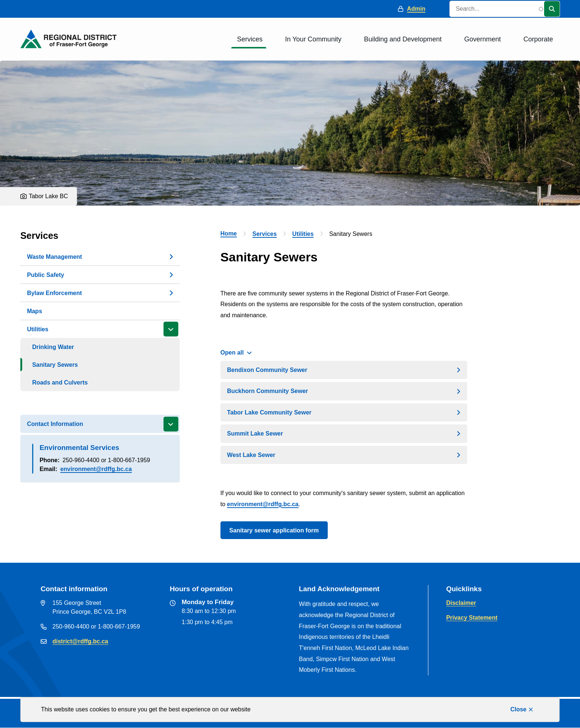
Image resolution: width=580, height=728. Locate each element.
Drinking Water (53, 347)
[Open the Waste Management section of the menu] (171, 257)
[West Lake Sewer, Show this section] (344, 455)
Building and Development (403, 39)
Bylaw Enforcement (54, 293)
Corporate (538, 39)
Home (229, 233)
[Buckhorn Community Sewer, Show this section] (344, 391)
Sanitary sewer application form (274, 530)
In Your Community (313, 39)
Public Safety (45, 275)
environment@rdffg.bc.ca (96, 469)
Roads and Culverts (60, 382)
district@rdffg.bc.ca (80, 641)
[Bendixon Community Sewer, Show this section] (344, 370)
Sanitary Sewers (55, 365)
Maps (35, 311)
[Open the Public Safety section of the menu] (171, 275)
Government (483, 39)
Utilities (38, 329)
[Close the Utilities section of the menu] (171, 329)
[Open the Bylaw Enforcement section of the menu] (171, 293)
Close (519, 709)
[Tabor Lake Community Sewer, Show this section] (344, 412)
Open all (232, 353)
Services (250, 39)
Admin (416, 9)
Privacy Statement (472, 618)
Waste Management (55, 257)
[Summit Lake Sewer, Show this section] (344, 434)
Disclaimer (461, 603)
